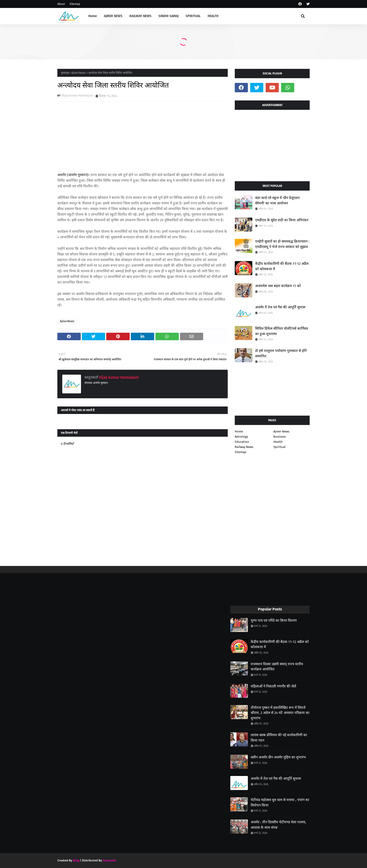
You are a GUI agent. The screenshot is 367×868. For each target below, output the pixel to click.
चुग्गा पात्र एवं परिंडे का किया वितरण (274, 621)
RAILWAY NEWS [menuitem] (140, 16)
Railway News (244, 447)
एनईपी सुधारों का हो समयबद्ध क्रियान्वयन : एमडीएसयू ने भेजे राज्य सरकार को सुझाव (282, 244)
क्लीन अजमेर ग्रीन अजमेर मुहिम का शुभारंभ (278, 757)
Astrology (241, 437)
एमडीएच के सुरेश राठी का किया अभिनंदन (282, 220)
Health (278, 442)
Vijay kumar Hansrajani (77, 95)
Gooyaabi (109, 860)
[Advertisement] (272, 144)
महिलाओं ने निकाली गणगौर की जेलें (273, 686)
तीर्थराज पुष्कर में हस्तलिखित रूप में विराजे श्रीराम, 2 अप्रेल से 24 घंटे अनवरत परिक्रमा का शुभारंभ (280, 713)
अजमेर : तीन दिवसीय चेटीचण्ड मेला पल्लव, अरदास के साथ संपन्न (278, 825)
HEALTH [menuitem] (213, 16)
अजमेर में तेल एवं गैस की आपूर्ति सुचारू (280, 307)
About (61, 4)
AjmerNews (79, 73)
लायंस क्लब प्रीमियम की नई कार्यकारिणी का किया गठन (279, 738)
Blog (76, 860)
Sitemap (75, 4)
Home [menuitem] (93, 16)
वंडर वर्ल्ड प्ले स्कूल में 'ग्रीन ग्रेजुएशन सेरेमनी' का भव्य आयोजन (277, 201)
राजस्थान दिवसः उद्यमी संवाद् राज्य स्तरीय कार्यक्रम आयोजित (277, 667)
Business (280, 437)
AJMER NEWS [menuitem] (113, 16)
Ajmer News (281, 431)
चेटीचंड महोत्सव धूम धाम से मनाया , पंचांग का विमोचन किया (280, 803)
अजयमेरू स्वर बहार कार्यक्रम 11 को (278, 286)
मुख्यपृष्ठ (65, 73)
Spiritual (279, 447)
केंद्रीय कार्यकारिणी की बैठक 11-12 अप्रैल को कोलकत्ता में (282, 266)
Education (242, 442)
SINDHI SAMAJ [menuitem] (169, 16)
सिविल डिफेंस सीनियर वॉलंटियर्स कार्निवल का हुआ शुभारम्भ (282, 331)
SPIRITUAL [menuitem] (193, 16)
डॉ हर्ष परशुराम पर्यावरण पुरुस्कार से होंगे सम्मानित (281, 353)
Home (239, 431)
